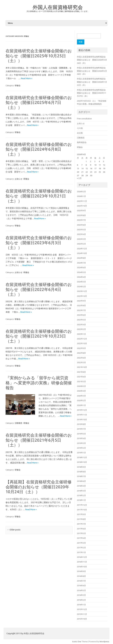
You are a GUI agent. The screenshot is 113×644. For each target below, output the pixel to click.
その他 (80, 128)
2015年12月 (82, 609)
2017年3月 (81, 543)
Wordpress (104, 642)
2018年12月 (82, 457)
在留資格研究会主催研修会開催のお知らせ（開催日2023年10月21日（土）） (39, 196)
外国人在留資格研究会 (58, 7)
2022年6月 (81, 358)
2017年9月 (81, 514)
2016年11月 (82, 562)
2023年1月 (81, 334)
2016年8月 (81, 576)
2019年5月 (81, 434)
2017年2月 (81, 548)
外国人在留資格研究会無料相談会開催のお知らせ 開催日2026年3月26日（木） (92, 60)
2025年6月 (81, 225)
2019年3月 (81, 443)
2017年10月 (82, 510)
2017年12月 (82, 505)
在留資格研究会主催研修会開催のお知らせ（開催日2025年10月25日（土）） (39, 56)
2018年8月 (81, 472)
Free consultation (84, 119)
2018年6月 (81, 481)
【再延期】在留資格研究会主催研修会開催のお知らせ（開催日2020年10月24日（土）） (39, 487)
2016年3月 (81, 595)
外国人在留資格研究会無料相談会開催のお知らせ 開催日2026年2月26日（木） (92, 71)
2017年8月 (81, 519)
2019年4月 (81, 438)
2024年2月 (81, 287)
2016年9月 (81, 571)
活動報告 (19, 423)
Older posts (14, 530)
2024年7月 (81, 263)
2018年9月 (81, 467)
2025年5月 (81, 230)
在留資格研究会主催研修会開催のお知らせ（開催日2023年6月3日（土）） (39, 243)
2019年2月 (81, 448)
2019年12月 (82, 410)
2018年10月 (82, 462)
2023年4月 (81, 324)
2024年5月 (81, 272)
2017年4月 (81, 538)
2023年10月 (82, 296)
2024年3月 (81, 282)
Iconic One (77, 642)
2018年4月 (81, 486)
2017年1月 (81, 552)
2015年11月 (82, 614)
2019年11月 (82, 415)
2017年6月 (81, 529)
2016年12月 (82, 557)
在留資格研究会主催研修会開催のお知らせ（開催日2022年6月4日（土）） (39, 289)
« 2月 (79, 178)
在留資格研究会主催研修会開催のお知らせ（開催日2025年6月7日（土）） (39, 102)
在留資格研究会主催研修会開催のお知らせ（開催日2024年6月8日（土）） (39, 149)
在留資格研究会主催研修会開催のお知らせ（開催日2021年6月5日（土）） (39, 440)
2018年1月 (81, 500)
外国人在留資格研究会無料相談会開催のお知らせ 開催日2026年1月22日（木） (92, 82)
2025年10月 (82, 206)
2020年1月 (81, 405)
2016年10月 (82, 567)
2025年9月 (81, 210)
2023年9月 (81, 301)
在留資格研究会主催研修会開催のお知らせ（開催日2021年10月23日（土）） (39, 336)
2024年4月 (81, 277)
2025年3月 (81, 239)
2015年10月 (82, 619)
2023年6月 (81, 315)
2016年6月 (81, 586)
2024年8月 (81, 258)
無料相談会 (82, 142)
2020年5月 (81, 386)
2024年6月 (81, 267)
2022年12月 (82, 339)
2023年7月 (81, 310)
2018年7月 (81, 476)
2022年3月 (81, 362)
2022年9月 (81, 348)
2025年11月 (82, 201)
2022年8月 (81, 353)
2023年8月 (81, 305)
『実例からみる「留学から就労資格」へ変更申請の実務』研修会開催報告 (39, 383)
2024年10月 (82, 253)
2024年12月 (82, 249)
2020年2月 (81, 400)
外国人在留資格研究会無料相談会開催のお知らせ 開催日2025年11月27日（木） (92, 93)
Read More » (27, 78)
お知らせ (19, 179)
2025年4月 (81, 234)
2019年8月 (81, 424)
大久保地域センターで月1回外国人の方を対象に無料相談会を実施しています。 (58, 11)
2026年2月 (81, 192)
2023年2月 (81, 329)
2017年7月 (81, 524)
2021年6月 (81, 377)
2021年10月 (82, 367)
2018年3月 (81, 491)
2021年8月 (81, 372)
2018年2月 (81, 495)
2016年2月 (81, 600)
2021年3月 (81, 382)
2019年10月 (82, 419)
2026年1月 (81, 196)
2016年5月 (81, 590)
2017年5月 (81, 533)
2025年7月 (81, 220)
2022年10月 (82, 343)
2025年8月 (81, 215)
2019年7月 (81, 429)
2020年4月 (81, 391)
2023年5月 (81, 320)
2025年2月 (81, 244)
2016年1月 (81, 605)
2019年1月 (81, 453)
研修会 (18, 85)
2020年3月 (81, 396)
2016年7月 (81, 581)
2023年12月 (82, 291)
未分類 (80, 133)
